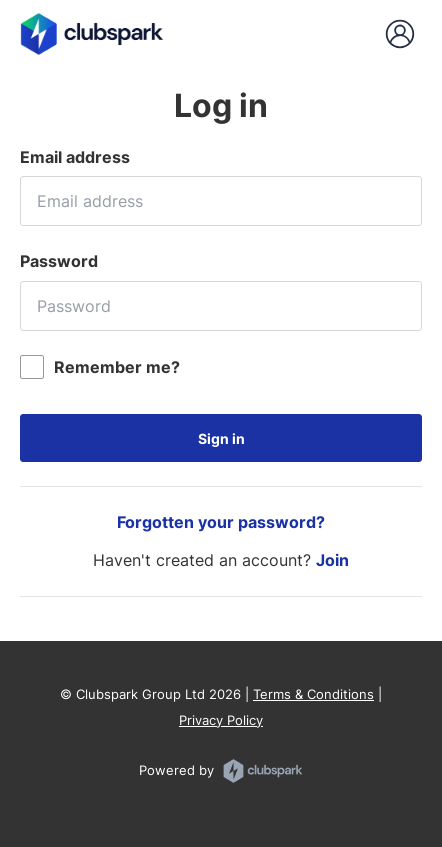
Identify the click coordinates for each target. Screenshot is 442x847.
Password (59, 261)
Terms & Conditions (313, 694)
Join (332, 560)
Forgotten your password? (221, 522)
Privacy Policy (221, 720)
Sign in (221, 438)
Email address (75, 157)
